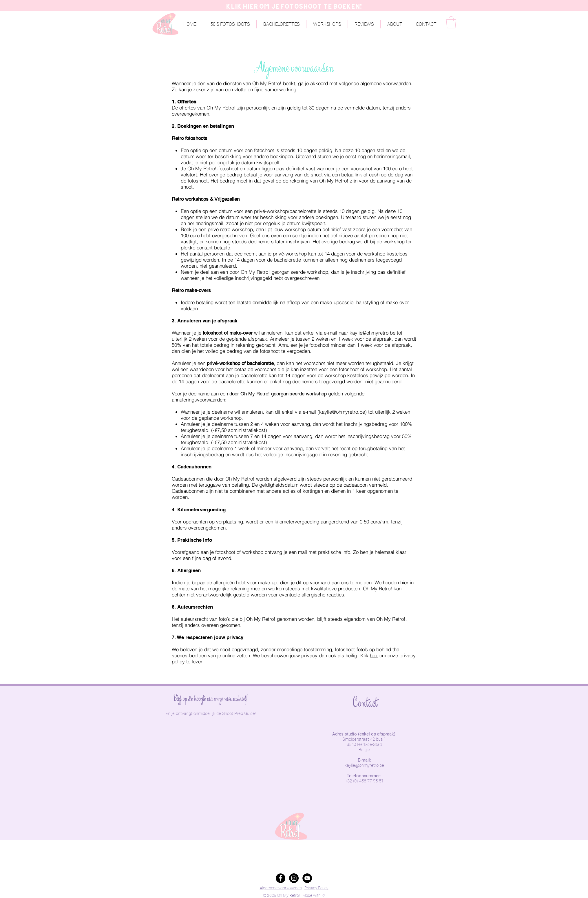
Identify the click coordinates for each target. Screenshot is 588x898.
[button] (395, 24)
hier (374, 655)
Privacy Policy (316, 888)
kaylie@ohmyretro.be (372, 333)
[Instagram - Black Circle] (294, 878)
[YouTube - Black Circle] (307, 878)
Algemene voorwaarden (281, 888)
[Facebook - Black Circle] (281, 878)
